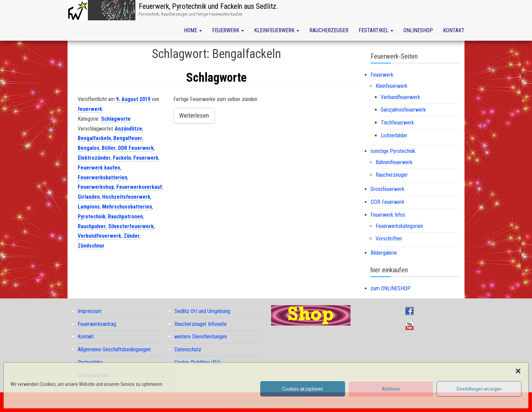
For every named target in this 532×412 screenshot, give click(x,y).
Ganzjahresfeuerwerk (403, 110)
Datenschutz (188, 349)
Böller (109, 148)
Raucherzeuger (329, 30)
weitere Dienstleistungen (201, 337)
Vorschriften (389, 239)
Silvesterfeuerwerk (131, 226)
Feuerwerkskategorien (399, 226)
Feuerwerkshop (96, 187)
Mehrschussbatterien (127, 207)
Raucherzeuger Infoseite (201, 324)
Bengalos (89, 148)
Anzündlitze (128, 129)
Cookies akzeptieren (303, 389)
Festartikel (376, 30)
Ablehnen (391, 389)
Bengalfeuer (128, 138)
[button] (518, 371)
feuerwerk (90, 109)
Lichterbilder (394, 135)
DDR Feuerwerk (136, 148)
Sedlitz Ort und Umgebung (202, 311)
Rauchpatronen (125, 217)
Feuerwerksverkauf (139, 187)
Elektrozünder (94, 158)
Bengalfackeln (94, 138)
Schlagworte (216, 78)
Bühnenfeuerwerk (394, 162)
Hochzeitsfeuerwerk (126, 197)
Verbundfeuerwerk (99, 236)
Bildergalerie (384, 253)
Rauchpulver (92, 226)
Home (193, 30)
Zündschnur (91, 246)
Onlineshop (418, 30)
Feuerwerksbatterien (102, 178)
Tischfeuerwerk (397, 123)
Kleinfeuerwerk (277, 30)
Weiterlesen (194, 115)
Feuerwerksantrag (97, 324)
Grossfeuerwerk (387, 189)
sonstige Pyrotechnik (393, 151)
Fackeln (122, 158)
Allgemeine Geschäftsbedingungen (114, 349)
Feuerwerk (228, 30)
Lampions (89, 207)
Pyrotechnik (92, 217)
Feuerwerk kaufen (99, 168)
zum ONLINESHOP (391, 288)
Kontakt (454, 30)
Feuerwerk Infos (388, 215)
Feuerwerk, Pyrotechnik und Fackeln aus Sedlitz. (208, 6)
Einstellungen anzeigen (479, 389)
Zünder (132, 236)
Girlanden (89, 197)
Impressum (90, 311)
